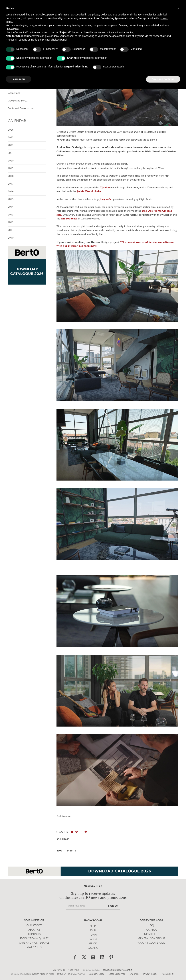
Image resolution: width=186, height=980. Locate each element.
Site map (134, 974)
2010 (11, 238)
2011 (11, 230)
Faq (152, 926)
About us (34, 930)
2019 (11, 168)
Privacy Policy (150, 974)
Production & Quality (34, 939)
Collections (14, 93)
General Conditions (152, 939)
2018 (11, 176)
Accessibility (168, 974)
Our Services (34, 926)
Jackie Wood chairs (89, 192)
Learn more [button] (19, 79)
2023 (11, 138)
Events (71, 851)
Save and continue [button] (163, 79)
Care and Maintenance (34, 943)
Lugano (93, 948)
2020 (11, 161)
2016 (11, 192)
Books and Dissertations (21, 109)
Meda (93, 926)
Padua (93, 939)
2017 (11, 184)
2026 (11, 130)
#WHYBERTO (34, 947)
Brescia (93, 944)
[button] (178, 9)
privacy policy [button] (100, 15)
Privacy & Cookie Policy (152, 943)
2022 (11, 145)
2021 (11, 153)
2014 (11, 207)
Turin (93, 935)
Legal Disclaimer (117, 974)
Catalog (152, 930)
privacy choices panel (54, 40)
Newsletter (152, 934)
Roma (93, 931)
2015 (11, 199)
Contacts (34, 934)
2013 (11, 215)
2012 (11, 222)
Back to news (64, 816)
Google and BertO (18, 101)
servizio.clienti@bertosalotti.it (118, 970)
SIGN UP (113, 906)
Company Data (96, 974)
